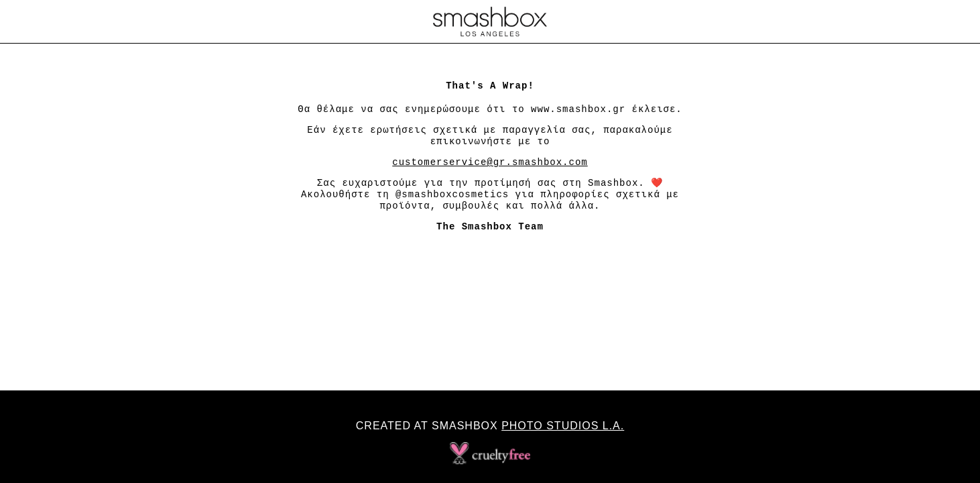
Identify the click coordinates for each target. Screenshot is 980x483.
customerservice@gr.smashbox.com (490, 162)
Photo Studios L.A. (563, 426)
